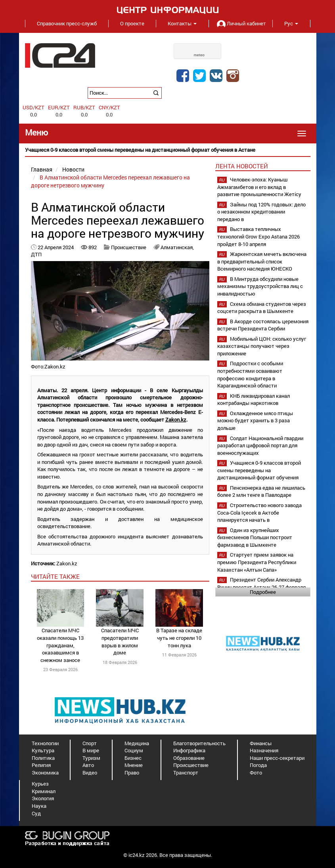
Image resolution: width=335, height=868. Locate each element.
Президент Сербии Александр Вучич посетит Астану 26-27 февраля (261, 583)
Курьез (40, 784)
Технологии (45, 743)
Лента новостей (242, 166)
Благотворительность (199, 743)
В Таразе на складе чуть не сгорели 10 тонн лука (179, 638)
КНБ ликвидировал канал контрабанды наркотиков (254, 400)
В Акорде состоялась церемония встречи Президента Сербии (263, 325)
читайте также (55, 576)
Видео (90, 773)
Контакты (182, 23)
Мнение (134, 765)
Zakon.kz (176, 420)
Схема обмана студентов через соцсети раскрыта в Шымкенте (262, 308)
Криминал (44, 791)
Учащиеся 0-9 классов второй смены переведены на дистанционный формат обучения (259, 470)
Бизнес (133, 758)
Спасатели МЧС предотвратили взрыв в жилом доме (120, 641)
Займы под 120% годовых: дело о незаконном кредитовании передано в (261, 212)
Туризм (91, 758)
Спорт (90, 743)
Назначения (264, 750)
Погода (258, 765)
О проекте (132, 23)
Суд (36, 813)
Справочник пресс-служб (67, 23)
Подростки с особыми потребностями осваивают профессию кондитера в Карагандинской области (250, 374)
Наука (39, 806)
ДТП (36, 254)
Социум (134, 750)
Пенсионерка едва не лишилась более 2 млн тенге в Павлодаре (261, 491)
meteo (199, 55)
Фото (256, 773)
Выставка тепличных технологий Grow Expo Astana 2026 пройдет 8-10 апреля (258, 236)
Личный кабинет (241, 23)
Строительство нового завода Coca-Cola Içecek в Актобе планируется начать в (259, 512)
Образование (189, 758)
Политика (43, 758)
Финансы (261, 743)
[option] (168, 150)
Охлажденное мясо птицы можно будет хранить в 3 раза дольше (255, 421)
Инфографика (189, 750)
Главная (42, 169)
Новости (73, 169)
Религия (41, 765)
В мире (91, 750)
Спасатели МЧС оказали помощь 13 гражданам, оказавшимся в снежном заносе (60, 645)
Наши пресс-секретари (277, 758)
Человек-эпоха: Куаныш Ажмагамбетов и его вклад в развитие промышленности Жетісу (259, 187)
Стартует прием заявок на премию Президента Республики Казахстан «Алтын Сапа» (257, 562)
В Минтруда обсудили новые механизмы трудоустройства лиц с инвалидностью (260, 286)
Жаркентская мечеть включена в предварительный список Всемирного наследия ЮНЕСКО (262, 261)
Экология (43, 798)
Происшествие (129, 247)
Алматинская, (177, 247)
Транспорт (186, 773)
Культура (43, 750)
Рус (291, 23)
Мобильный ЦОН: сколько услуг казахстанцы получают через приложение (262, 346)
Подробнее (263, 592)
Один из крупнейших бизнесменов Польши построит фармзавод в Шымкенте (255, 537)
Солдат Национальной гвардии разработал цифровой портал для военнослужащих (260, 445)
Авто (88, 765)
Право (132, 773)
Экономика (45, 773)
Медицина (137, 743)
